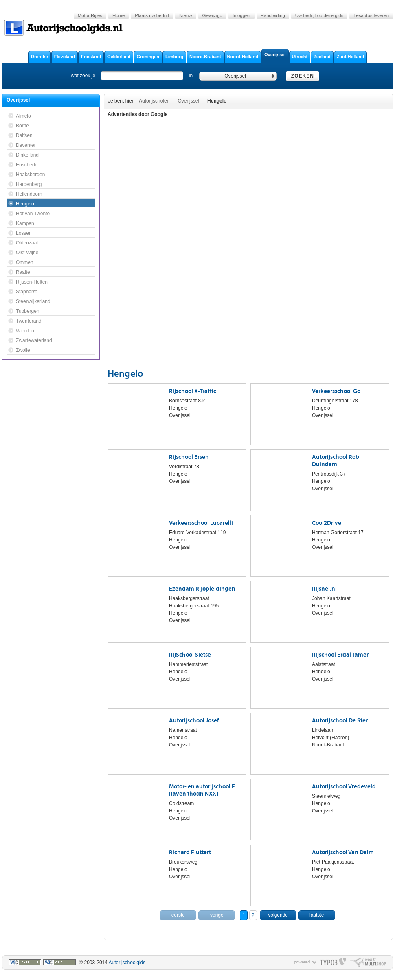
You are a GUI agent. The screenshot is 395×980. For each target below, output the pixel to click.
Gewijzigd (212, 15)
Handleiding (273, 15)
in (191, 76)
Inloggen (241, 15)
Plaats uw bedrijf (152, 15)
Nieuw (186, 15)
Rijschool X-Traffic (193, 391)
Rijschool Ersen (189, 457)
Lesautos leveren (371, 15)
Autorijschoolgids (127, 963)
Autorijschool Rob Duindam (336, 461)
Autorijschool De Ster (340, 721)
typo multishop (368, 963)
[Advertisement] (326, 244)
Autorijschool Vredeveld (344, 787)
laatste (317, 915)
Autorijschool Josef (194, 721)
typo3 (333, 963)
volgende (278, 915)
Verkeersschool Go (336, 391)
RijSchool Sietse (190, 655)
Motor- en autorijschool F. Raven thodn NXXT (203, 790)
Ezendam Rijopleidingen (202, 589)
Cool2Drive (327, 523)
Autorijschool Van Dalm (343, 852)
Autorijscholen (154, 101)
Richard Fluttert (190, 852)
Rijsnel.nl (324, 589)
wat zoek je (83, 76)
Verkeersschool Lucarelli (201, 523)
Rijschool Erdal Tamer (340, 655)
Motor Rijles (90, 15)
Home (118, 15)
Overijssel (188, 101)
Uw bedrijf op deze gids (319, 15)
